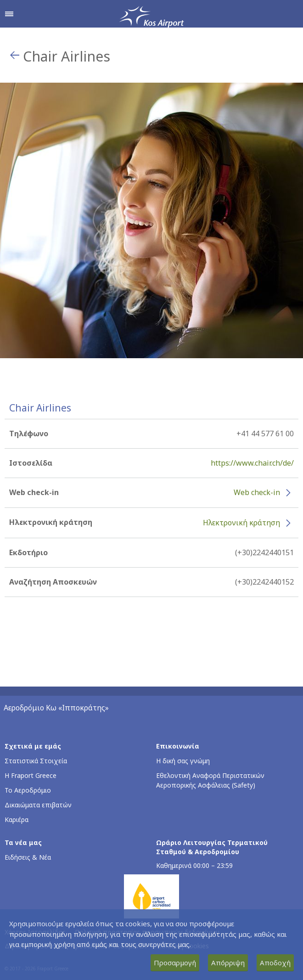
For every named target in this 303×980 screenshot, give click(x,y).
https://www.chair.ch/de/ (252, 463)
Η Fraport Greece (31, 775)
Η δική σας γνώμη (183, 761)
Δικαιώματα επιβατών (38, 805)
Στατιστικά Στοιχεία (36, 761)
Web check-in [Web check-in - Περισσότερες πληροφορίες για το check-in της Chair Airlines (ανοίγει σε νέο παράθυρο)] (257, 492)
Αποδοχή (275, 963)
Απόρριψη (228, 963)
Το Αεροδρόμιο (28, 790)
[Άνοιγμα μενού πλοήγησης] (9, 14)
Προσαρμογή (175, 963)
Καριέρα (17, 819)
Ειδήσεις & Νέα (28, 857)
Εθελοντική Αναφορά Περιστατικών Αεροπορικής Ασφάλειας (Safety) (210, 780)
